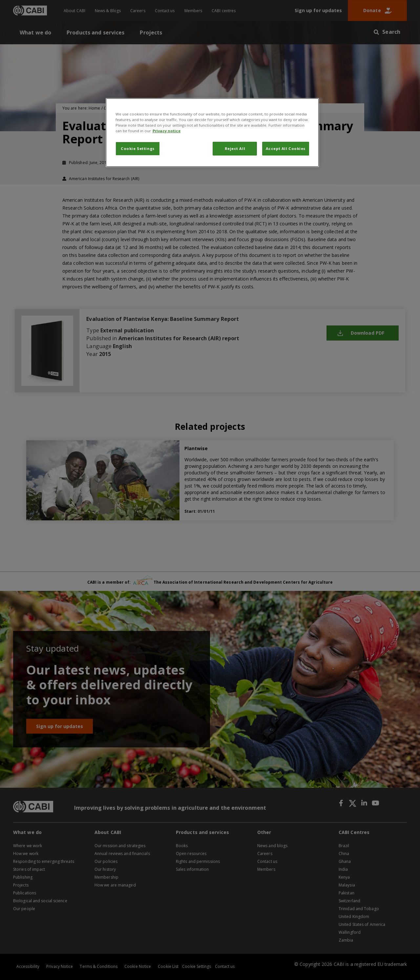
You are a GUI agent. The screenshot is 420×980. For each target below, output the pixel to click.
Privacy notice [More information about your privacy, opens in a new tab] (167, 131)
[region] (212, 133)
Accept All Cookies (286, 148)
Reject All (235, 148)
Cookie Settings (138, 148)
